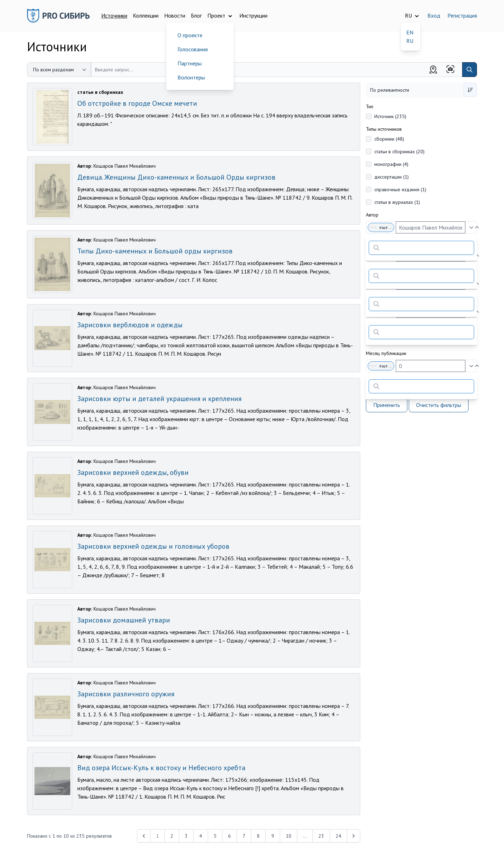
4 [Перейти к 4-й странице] (201, 836)
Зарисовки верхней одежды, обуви (133, 472)
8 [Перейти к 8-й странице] (258, 836)
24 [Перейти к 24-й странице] (338, 836)
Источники (114, 15)
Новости (175, 15)
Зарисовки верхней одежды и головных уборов (153, 546)
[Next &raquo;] (354, 836)
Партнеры (190, 63)
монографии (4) (391, 164)
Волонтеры (191, 77)
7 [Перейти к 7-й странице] (244, 836)
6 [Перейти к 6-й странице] (230, 836)
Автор (372, 215)
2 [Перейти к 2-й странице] (172, 836)
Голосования (193, 49)
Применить (387, 405)
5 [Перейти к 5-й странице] (215, 836)
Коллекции (146, 15)
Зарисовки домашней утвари (124, 620)
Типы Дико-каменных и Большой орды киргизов (155, 251)
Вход (434, 15)
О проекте (190, 35)
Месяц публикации (386, 353)
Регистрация (462, 15)
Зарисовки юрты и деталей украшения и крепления (159, 399)
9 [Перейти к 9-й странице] (273, 836)
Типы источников (384, 129)
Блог (196, 15)
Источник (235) (390, 116)
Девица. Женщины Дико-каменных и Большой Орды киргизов (176, 177)
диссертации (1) (392, 177)
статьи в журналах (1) (397, 202)
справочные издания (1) (400, 189)
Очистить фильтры (439, 405)
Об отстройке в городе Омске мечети (137, 103)
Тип (370, 107)
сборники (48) (389, 139)
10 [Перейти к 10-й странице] (289, 836)
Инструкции (253, 15)
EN (410, 32)
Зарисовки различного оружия (126, 694)
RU (410, 41)
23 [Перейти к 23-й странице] (321, 836)
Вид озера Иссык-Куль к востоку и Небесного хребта (161, 768)
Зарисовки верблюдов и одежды (130, 325)
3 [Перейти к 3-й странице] (186, 836)
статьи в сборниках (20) (399, 151)
